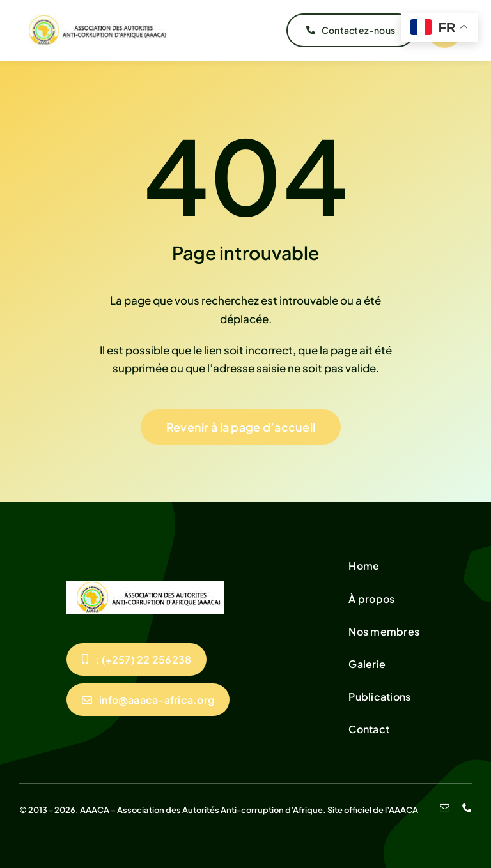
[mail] (445, 808)
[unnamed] (94, 19)
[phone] (467, 808)
